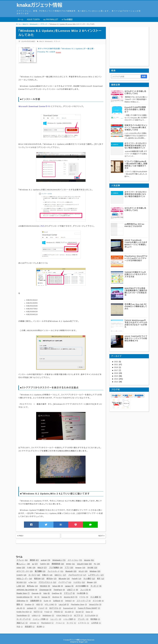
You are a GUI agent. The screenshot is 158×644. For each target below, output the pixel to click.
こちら (42, 226)
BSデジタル (55, 608)
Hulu (47, 593)
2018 (116, 367)
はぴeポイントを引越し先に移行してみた (135, 92)
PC (97, 564)
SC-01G (22, 582)
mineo (21, 568)
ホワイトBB (98, 601)
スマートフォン (75, 560)
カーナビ (71, 623)
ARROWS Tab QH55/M (27, 590)
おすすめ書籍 (82, 586)
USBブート (73, 590)
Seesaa (46, 597)
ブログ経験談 (56, 568)
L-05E (21, 586)
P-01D (48, 612)
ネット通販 (96, 597)
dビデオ (78, 615)
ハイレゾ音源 (69, 619)
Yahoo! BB (58, 586)
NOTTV (38, 612)
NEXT (101, 536)
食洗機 (40, 627)
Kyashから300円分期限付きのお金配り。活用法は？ (135, 109)
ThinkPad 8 (59, 590)
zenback (31, 608)
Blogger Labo (83, 642)
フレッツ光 (85, 590)
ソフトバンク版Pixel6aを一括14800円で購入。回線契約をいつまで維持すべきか (136, 165)
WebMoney (48, 615)
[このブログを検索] (126, 76)
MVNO (70, 564)
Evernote (36, 593)
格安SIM (39, 579)
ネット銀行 (89, 579)
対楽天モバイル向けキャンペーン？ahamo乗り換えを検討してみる (136, 128)
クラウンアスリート (47, 582)
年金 (20, 627)
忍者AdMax (22, 601)
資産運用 (30, 627)
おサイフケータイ (25, 571)
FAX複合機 (82, 593)
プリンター (83, 619)
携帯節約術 (58, 564)
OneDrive (57, 593)
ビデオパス (84, 623)
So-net (80, 612)
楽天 (101, 579)
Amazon (80, 568)
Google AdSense (24, 597)
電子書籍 (40, 571)
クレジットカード (55, 571)
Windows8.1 (49, 41)
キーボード (96, 586)
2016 (116, 373)
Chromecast (45, 590)
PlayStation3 (47, 623)
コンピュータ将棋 (40, 619)
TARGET (70, 601)
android (46, 560)
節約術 (34, 560)
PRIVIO (59, 612)
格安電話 (95, 619)
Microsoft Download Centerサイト (35, 106)
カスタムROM (91, 615)
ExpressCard (69, 608)
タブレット (57, 41)
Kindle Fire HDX (24, 612)
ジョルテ (43, 608)
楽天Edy (51, 579)
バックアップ (65, 582)
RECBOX (45, 586)
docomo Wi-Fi (71, 597)
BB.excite (64, 579)
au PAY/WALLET (51, 19)
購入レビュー (23, 564)
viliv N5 (21, 608)
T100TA (45, 564)
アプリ (69, 568)
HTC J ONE (51, 604)
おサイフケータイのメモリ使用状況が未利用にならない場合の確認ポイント (136, 146)
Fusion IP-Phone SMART (89, 608)
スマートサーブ (84, 601)
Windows (95, 571)
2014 (116, 379)
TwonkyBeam (23, 615)
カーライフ (34, 575)
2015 (116, 376)
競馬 (20, 604)
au (35, 564)
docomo (89, 560)
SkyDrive (57, 597)
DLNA (47, 601)
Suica (89, 612)
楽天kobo (32, 586)
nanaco (69, 586)
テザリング (69, 593)
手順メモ (47, 575)
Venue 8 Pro (95, 604)
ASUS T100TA (33, 19)
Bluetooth (71, 571)
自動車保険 (36, 601)
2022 (116, 362)
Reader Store (23, 593)
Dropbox (29, 604)
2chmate (34, 623)
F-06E (31, 568)
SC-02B (69, 612)
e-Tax (33, 582)
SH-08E (92, 568)
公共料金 (96, 623)
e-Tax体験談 (67, 19)
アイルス (60, 623)
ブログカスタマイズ (77, 575)
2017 (116, 370)
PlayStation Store (79, 604)
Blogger (92, 582)
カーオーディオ (24, 619)
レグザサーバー (96, 575)
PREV (20, 536)
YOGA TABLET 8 (64, 615)
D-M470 (21, 575)
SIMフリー (60, 575)
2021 (116, 365)
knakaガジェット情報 (39, 5)
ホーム (20, 19)
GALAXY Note (84, 564)
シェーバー (56, 619)
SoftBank (58, 601)
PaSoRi (76, 579)
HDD (39, 604)
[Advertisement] (61, 549)
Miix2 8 (42, 41)
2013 (116, 382)
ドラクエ (84, 597)
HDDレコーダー (24, 579)
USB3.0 (36, 615)
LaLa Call (64, 604)
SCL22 (83, 571)
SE (37, 597)
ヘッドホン (79, 582)
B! (61, 525)
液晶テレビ (22, 623)
